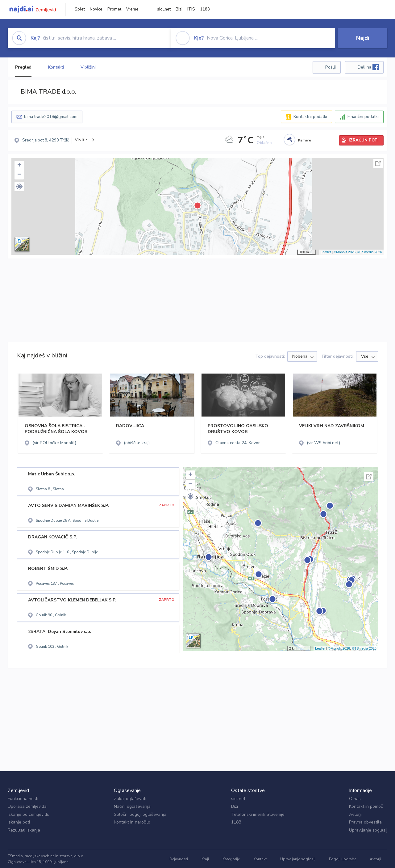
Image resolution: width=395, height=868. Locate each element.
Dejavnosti (179, 859)
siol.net (164, 9)
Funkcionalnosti (23, 799)
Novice (96, 9)
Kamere (304, 140)
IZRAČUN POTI (364, 140)
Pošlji (331, 67)
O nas (355, 799)
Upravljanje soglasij (368, 830)
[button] (19, 187)
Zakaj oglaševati (130, 799)
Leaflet (326, 252)
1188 (205, 9)
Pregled (23, 67)
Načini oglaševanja (132, 806)
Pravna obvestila (365, 822)
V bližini (88, 67)
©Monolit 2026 (345, 252)
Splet (80, 9)
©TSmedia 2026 (370, 252)
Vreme (132, 9)
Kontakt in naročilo (132, 822)
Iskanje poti (19, 822)
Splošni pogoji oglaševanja (140, 814)
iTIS (191, 9)
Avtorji (355, 814)
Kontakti (56, 67)
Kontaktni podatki (310, 117)
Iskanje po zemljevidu (29, 814)
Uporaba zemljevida (27, 806)
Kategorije (231, 859)
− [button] (19, 175)
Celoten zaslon (378, 163)
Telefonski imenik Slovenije (258, 814)
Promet (114, 9)
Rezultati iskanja (24, 830)
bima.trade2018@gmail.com (51, 117)
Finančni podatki (363, 117)
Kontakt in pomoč (366, 806)
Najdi (363, 38)
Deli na (368, 67)
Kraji (205, 859)
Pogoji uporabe (343, 859)
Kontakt (260, 859)
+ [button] (19, 166)
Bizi (179, 9)
